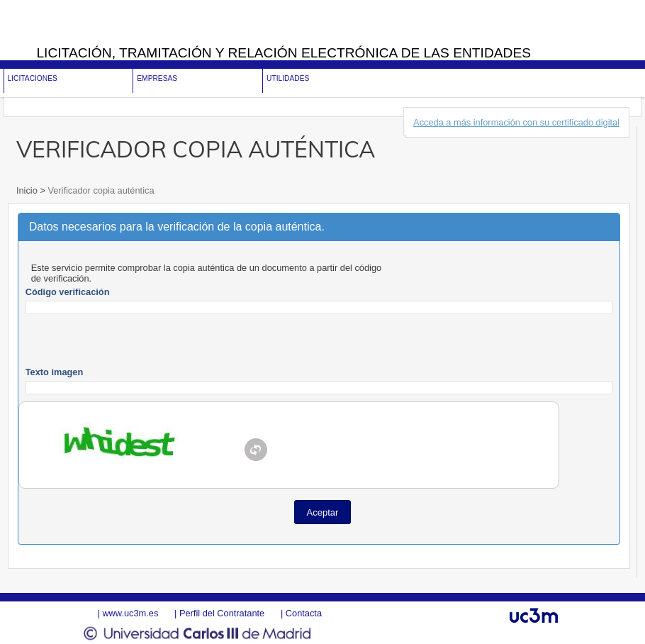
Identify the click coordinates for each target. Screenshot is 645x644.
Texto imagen (55, 372)
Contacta (304, 613)
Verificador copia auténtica (100, 190)
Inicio (28, 190)
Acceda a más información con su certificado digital (516, 122)
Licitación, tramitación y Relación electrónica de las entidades (284, 53)
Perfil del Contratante (222, 613)
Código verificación (68, 292)
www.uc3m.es (130, 613)
